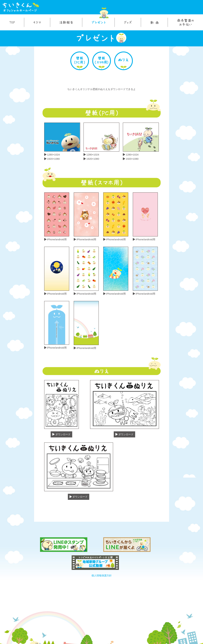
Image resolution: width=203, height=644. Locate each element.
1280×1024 (52, 155)
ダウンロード (61, 434)
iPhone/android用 (55, 239)
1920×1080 (52, 159)
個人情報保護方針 (101, 555)
